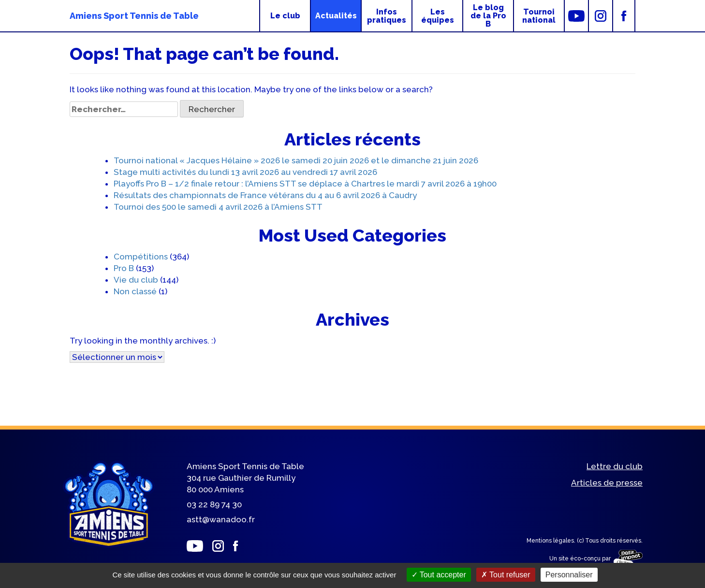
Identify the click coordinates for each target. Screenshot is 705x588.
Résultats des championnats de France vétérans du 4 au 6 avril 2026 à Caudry (265, 195)
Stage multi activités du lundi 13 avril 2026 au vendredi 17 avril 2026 (245, 172)
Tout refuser (506, 575)
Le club (285, 16)
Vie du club (136, 280)
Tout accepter (439, 575)
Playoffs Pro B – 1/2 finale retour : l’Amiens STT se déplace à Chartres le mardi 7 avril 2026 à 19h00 (305, 184)
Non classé (135, 291)
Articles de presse (607, 483)
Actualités (336, 16)
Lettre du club (615, 467)
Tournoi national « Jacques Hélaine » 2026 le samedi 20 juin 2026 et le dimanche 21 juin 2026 (296, 160)
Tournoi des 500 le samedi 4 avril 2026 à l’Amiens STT (218, 207)
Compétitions (141, 257)
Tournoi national (539, 16)
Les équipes (438, 16)
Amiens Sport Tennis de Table (134, 16)
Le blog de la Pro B (488, 16)
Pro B (124, 268)
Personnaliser (569, 575)
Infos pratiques (387, 16)
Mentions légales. (552, 541)
